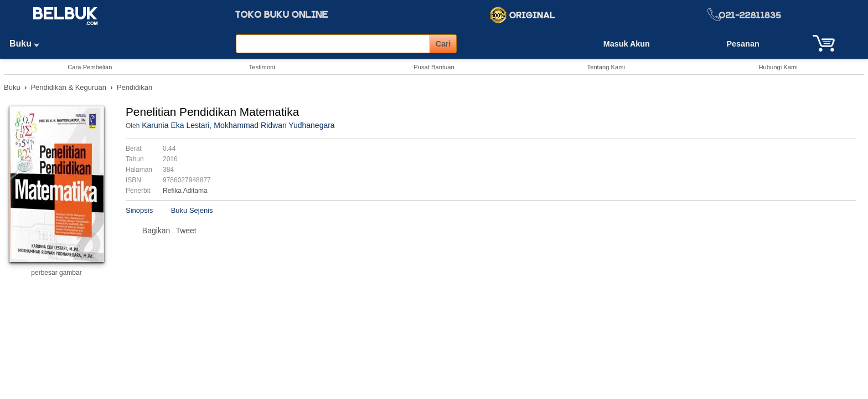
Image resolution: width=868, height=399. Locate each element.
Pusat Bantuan (434, 67)
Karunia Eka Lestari (175, 125)
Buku (28, 44)
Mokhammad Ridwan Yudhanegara (274, 125)
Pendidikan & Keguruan (68, 87)
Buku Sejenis (192, 210)
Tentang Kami (606, 67)
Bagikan (156, 231)
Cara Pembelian (90, 67)
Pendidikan (135, 87)
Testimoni (262, 67)
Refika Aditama (185, 191)
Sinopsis (139, 210)
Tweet (186, 231)
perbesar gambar (56, 273)
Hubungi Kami (778, 67)
